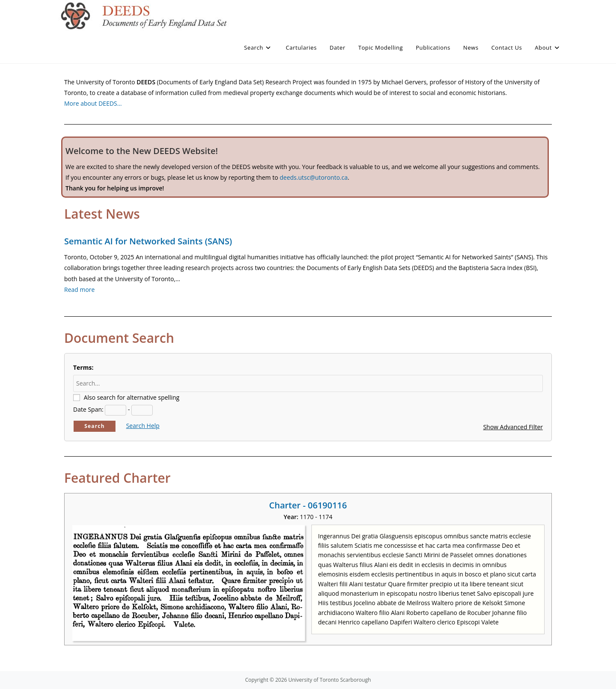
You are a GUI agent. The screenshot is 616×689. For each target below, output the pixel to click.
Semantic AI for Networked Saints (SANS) (148, 241)
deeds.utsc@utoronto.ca (314, 177)
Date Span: (88, 409)
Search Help (143, 426)
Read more (79, 290)
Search (95, 426)
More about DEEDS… (93, 103)
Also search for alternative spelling (132, 397)
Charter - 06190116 (308, 505)
